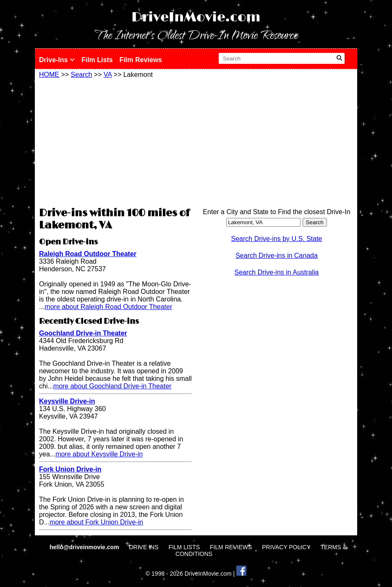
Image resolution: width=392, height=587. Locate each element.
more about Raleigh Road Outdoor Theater (108, 307)
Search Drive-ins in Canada (277, 256)
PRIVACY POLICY (286, 547)
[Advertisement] (115, 142)
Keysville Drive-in (67, 401)
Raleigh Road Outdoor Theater (88, 254)
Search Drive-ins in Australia (277, 272)
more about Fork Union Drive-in (96, 522)
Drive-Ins (57, 60)
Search (82, 75)
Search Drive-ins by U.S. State (277, 239)
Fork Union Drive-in (70, 469)
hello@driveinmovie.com (85, 547)
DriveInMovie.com (196, 17)
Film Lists (97, 60)
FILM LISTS (184, 547)
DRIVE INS (144, 547)
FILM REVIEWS (231, 547)
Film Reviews (141, 60)
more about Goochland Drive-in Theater (112, 386)
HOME (49, 75)
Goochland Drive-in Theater (83, 333)
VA (108, 75)
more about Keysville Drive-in (99, 454)
